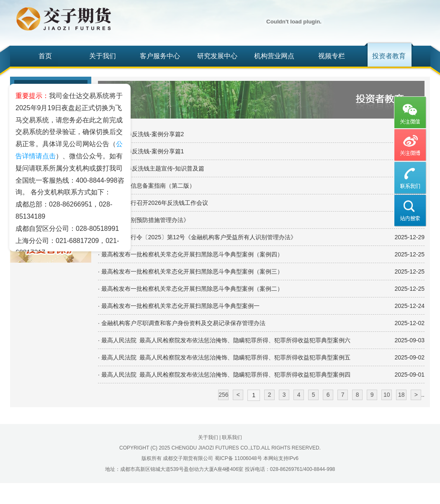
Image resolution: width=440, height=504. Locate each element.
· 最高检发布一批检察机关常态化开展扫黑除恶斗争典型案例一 (179, 306)
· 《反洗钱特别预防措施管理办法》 (144, 220)
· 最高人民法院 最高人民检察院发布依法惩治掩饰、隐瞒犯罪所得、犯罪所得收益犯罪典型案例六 (224, 340)
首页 (45, 56)
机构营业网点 (274, 56)
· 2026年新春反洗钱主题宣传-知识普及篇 (151, 168)
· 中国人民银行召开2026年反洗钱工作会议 (153, 203)
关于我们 (103, 56)
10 (387, 395)
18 (401, 395)
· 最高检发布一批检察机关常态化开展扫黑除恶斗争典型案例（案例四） (190, 254)
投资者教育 (389, 56)
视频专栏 (332, 56)
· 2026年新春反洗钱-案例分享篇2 (141, 134)
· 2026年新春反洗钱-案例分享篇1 (141, 151)
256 (223, 395)
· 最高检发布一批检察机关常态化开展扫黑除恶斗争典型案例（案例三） (190, 271)
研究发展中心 (217, 56)
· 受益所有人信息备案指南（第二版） (147, 186)
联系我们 (232, 437)
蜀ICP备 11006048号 (238, 458)
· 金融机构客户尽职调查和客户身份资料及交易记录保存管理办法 (182, 323)
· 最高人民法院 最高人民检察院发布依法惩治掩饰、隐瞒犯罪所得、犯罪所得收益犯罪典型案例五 (224, 357)
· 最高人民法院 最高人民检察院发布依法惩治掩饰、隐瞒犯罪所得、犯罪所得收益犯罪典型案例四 (224, 375)
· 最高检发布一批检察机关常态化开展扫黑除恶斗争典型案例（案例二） (190, 289)
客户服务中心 (160, 56)
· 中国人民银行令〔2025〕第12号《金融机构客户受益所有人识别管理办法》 (197, 237)
